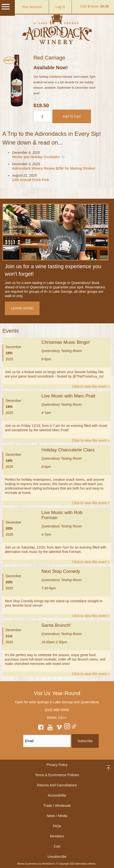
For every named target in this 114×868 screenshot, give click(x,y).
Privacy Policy (57, 765)
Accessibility (57, 795)
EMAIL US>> (57, 718)
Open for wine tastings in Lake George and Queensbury (57, 702)
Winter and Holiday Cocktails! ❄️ (38, 157)
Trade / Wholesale (57, 806)
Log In (60, 7)
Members (57, 836)
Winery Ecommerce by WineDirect (35, 864)
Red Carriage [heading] (49, 58)
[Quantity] (42, 116)
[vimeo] (59, 728)
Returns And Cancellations (57, 785)
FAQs (57, 826)
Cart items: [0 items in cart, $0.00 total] (95, 6)
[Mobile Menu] (6, 9)
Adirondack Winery (57, 28)
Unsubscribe (57, 857)
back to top (109, 768)
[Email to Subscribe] (47, 741)
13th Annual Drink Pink (30, 180)
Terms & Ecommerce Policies (57, 775)
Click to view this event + (91, 387)
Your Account (32, 7)
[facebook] (41, 728)
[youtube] (50, 728)
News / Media (57, 816)
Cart (57, 846)
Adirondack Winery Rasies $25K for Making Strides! (54, 168)
